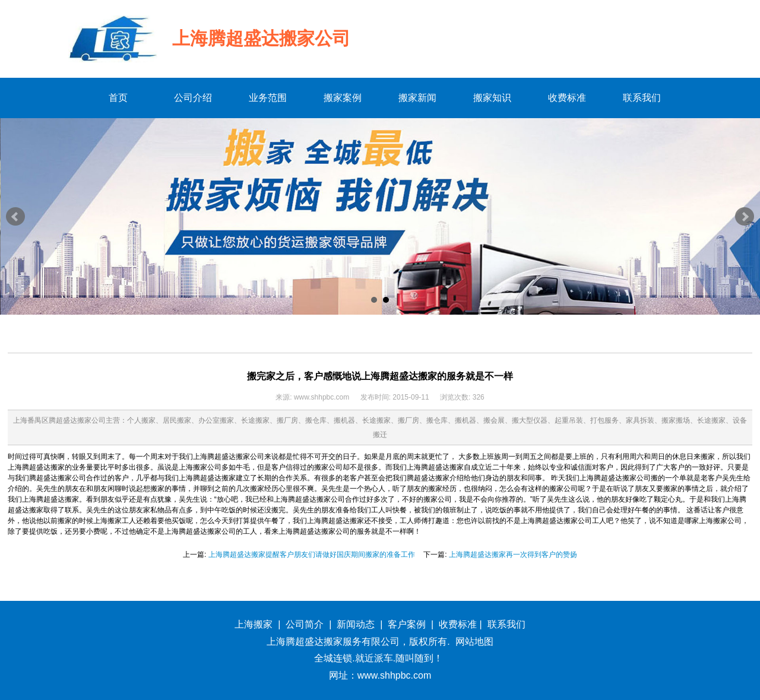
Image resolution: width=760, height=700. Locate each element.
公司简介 (305, 624)
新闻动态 (356, 624)
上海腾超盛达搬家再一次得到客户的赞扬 (513, 555)
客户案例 (407, 624)
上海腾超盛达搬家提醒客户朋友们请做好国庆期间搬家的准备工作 (312, 555)
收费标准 (458, 624)
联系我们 (506, 624)
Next (745, 217)
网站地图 (474, 642)
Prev (15, 217)
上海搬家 (254, 624)
